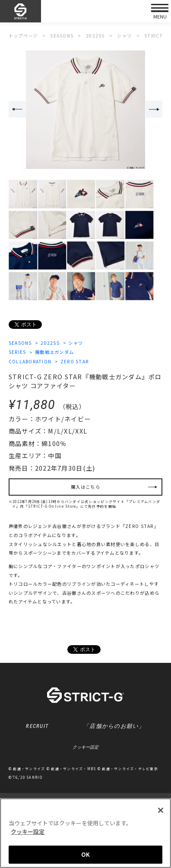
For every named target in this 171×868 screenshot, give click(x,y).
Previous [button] (17, 109)
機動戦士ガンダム (54, 352)
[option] (85, 110)
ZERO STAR (74, 361)
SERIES (17, 352)
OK (85, 854)
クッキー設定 (85, 747)
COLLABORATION (30, 361)
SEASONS (20, 343)
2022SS (50, 343)
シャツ (76, 343)
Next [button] (154, 109)
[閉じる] (161, 810)
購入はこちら (85, 487)
